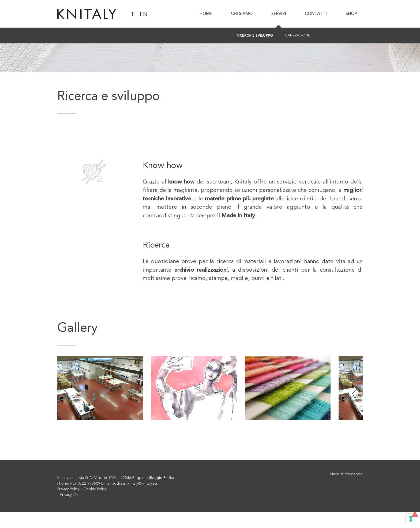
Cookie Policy (95, 489)
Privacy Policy (68, 489)
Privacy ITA (69, 495)
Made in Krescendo (346, 474)
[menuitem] (209, 14)
